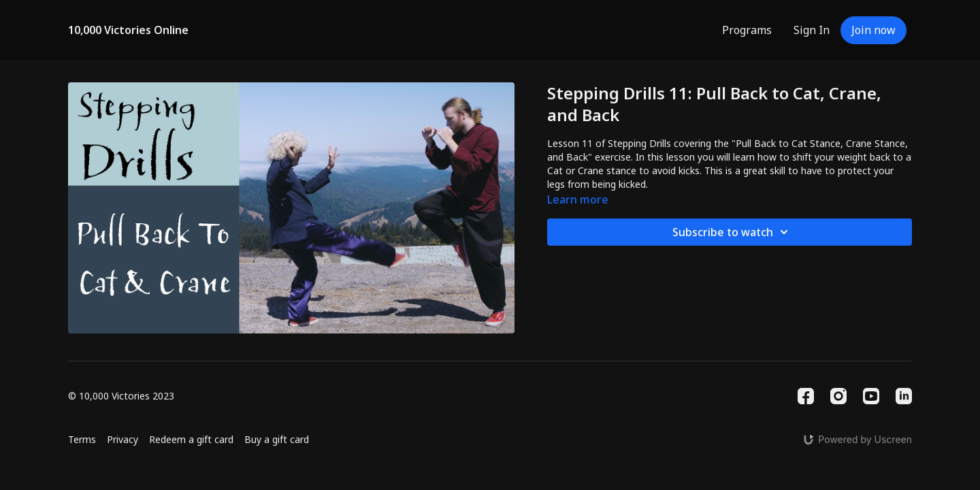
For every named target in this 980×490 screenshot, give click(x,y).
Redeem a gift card (191, 439)
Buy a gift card (277, 439)
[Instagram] (838, 396)
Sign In (812, 30)
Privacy (122, 439)
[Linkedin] (904, 396)
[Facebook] (806, 396)
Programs (747, 30)
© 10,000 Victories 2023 (121, 396)
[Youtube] (871, 396)
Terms (82, 439)
